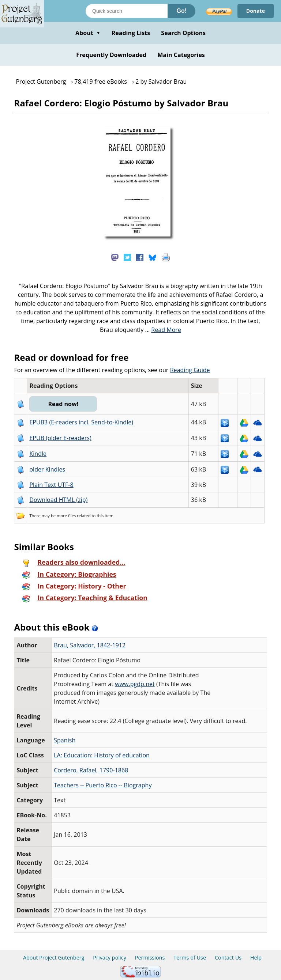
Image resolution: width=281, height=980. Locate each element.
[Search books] (127, 11)
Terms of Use (190, 958)
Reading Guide (190, 370)
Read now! (63, 404)
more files (66, 516)
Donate (256, 11)
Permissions (150, 958)
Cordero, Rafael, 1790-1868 (91, 770)
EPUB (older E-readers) (60, 438)
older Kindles (47, 469)
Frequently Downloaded (111, 55)
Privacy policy (110, 958)
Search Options (183, 33)
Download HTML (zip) (58, 500)
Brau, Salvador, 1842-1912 (90, 645)
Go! (181, 11)
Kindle (38, 454)
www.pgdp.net (135, 684)
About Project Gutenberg (54, 958)
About (88, 33)
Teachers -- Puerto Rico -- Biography (103, 785)
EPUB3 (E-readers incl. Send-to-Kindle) (81, 422)
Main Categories (181, 55)
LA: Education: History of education (102, 755)
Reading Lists (131, 33)
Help (256, 958)
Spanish (65, 740)
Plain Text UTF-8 (51, 485)
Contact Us (228, 958)
